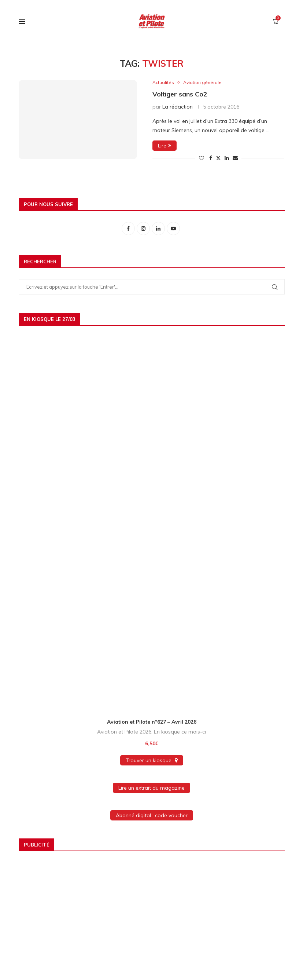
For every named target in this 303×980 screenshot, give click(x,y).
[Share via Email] (235, 158)
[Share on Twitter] (218, 158)
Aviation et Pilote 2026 (124, 732)
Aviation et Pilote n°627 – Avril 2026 (152, 722)
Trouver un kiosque (152, 761)
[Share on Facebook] (211, 158)
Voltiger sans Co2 (180, 94)
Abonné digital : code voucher (152, 816)
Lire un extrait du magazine (151, 788)
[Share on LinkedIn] (227, 158)
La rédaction (178, 107)
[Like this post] (202, 158)
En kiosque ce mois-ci (180, 732)
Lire (165, 146)
